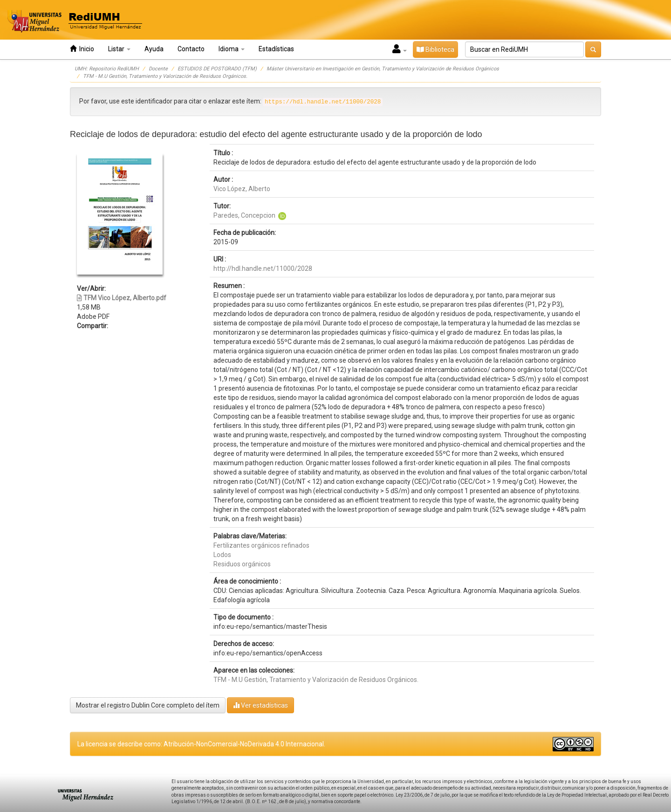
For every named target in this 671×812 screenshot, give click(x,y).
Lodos (222, 555)
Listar (119, 49)
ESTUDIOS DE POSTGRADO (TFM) (217, 69)
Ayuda (154, 49)
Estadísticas (276, 49)
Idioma (232, 49)
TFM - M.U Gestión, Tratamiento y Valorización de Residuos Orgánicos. (165, 76)
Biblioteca (435, 49)
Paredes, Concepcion (244, 215)
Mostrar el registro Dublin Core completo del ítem (148, 705)
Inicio (82, 49)
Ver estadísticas (260, 705)
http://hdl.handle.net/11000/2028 (263, 268)
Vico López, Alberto (242, 189)
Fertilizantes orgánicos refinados (261, 545)
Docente (158, 69)
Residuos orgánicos (242, 564)
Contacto (191, 49)
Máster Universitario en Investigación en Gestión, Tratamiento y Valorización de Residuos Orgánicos (383, 69)
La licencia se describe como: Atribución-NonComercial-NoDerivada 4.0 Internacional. (201, 744)
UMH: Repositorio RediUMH (107, 69)
